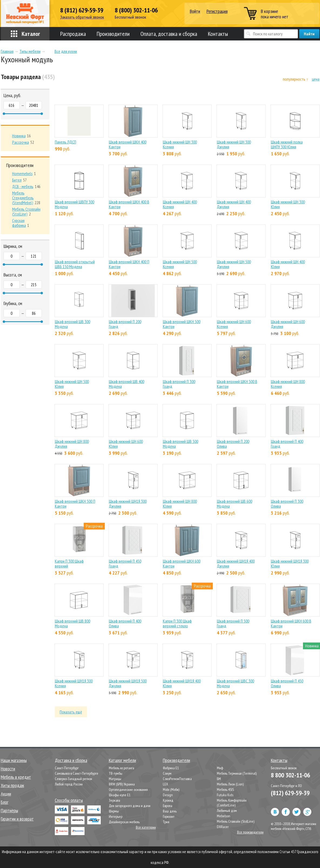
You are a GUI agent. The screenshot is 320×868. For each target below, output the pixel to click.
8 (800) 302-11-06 (136, 10)
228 (26, 198)
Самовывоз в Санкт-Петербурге (77, 773)
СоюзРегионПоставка (177, 779)
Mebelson (224, 816)
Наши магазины (14, 760)
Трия (166, 822)
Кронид (168, 800)
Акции (6, 794)
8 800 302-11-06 (290, 775)
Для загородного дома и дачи (130, 806)
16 (21, 136)
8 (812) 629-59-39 (82, 10)
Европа (168, 806)
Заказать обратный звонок (82, 17)
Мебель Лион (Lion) (230, 784)
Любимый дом (227, 811)
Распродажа (73, 34)
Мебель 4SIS (225, 790)
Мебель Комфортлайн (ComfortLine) (232, 803)
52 (23, 142)
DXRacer (223, 827)
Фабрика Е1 (171, 768)
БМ (219, 779)
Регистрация (217, 11)
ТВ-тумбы (116, 773)
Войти (195, 11)
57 (19, 180)
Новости (8, 769)
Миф (220, 768)
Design (168, 795)
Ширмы (114, 811)
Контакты (218, 34)
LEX (165, 784)
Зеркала (114, 800)
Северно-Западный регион (73, 779)
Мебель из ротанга (122, 768)
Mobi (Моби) (171, 790)
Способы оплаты (69, 800)
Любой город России (69, 784)
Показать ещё (71, 712)
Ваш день (170, 811)
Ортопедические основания (128, 790)
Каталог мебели (122, 760)
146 (26, 186)
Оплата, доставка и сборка (169, 34)
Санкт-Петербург (67, 768)
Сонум (167, 773)
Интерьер (116, 816)
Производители (113, 34)
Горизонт (169, 816)
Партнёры (9, 810)
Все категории (146, 827)
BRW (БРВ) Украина (122, 784)
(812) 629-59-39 (290, 793)
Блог (5, 802)
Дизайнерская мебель (124, 822)
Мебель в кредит (16, 777)
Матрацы (115, 779)
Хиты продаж (12, 785)
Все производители (250, 832)
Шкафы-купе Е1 (120, 795)
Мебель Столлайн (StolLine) (236, 821)
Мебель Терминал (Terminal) (237, 773)
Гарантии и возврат (17, 819)
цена (316, 79)
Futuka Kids (225, 795)
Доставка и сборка (71, 760)
